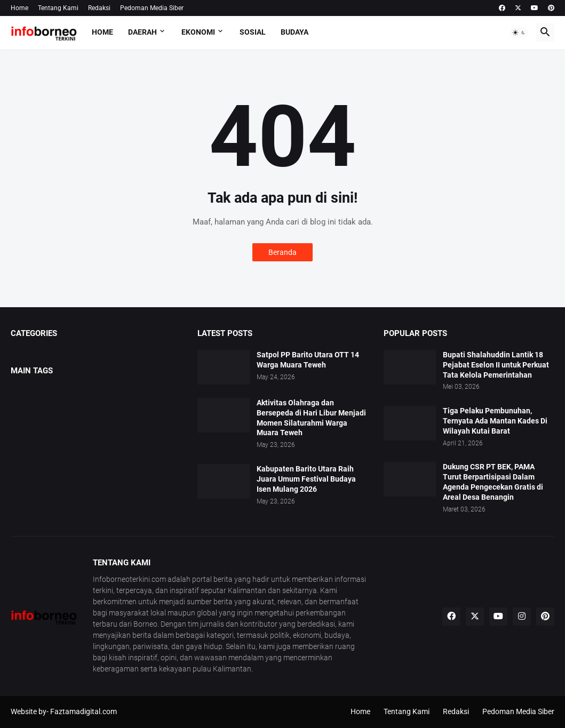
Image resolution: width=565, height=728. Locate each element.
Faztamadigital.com (83, 711)
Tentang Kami (58, 8)
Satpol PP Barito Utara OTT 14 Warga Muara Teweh (308, 360)
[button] (519, 33)
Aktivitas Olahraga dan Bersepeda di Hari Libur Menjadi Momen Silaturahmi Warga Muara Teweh (311, 418)
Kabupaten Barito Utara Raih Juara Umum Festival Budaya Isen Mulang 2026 (306, 479)
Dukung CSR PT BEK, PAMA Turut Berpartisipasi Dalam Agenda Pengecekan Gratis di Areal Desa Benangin (493, 482)
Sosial (253, 32)
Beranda (283, 252)
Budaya (295, 32)
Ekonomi (198, 32)
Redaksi (99, 8)
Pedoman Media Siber (152, 8)
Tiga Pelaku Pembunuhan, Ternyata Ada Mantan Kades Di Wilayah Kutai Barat (495, 421)
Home (19, 8)
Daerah (142, 32)
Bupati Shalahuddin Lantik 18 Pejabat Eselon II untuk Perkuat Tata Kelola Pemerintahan (496, 365)
